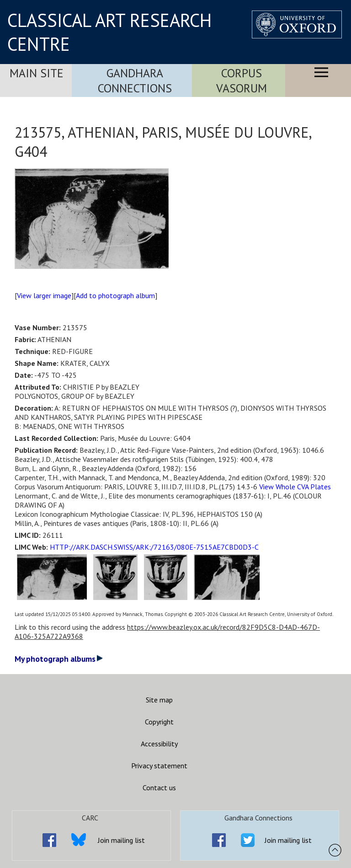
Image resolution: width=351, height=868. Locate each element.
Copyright (159, 722)
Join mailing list (121, 840)
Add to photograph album (115, 295)
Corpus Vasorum (242, 80)
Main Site (37, 73)
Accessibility (159, 744)
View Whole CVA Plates (295, 487)
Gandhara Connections (135, 80)
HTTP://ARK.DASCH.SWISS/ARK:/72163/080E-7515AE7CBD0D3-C (154, 547)
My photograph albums (59, 659)
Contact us (159, 788)
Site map (159, 700)
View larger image (44, 295)
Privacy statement (159, 766)
